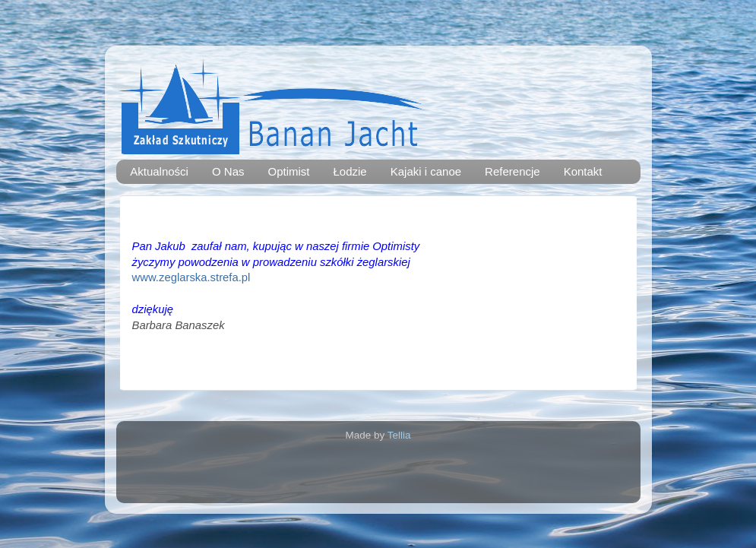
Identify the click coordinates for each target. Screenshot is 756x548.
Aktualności (159, 171)
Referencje (512, 171)
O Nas (228, 171)
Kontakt (583, 171)
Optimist (288, 171)
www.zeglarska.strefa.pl (191, 277)
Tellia (399, 435)
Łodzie (350, 171)
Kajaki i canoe (426, 171)
